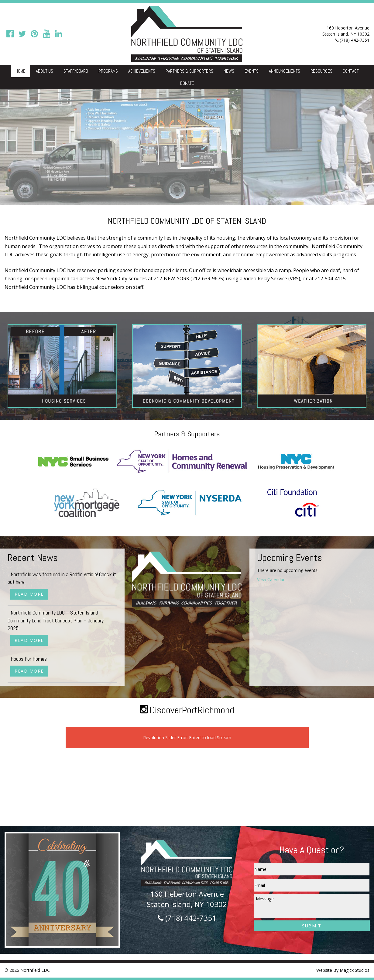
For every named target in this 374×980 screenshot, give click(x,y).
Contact (351, 71)
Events (252, 71)
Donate (187, 83)
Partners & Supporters (189, 71)
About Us (45, 71)
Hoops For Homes (29, 659)
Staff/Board (76, 71)
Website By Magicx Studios (343, 970)
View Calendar (271, 579)
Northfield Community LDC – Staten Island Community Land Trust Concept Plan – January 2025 (56, 620)
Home (21, 71)
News (229, 71)
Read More (29, 594)
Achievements (142, 71)
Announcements (285, 71)
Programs (108, 71)
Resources (321, 71)
